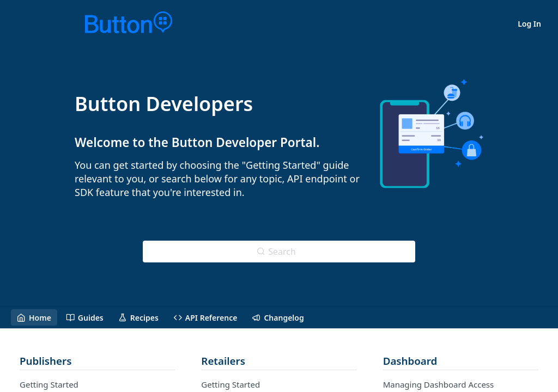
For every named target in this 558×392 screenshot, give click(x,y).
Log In (529, 24)
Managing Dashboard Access (439, 384)
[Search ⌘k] (279, 252)
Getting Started (49, 384)
